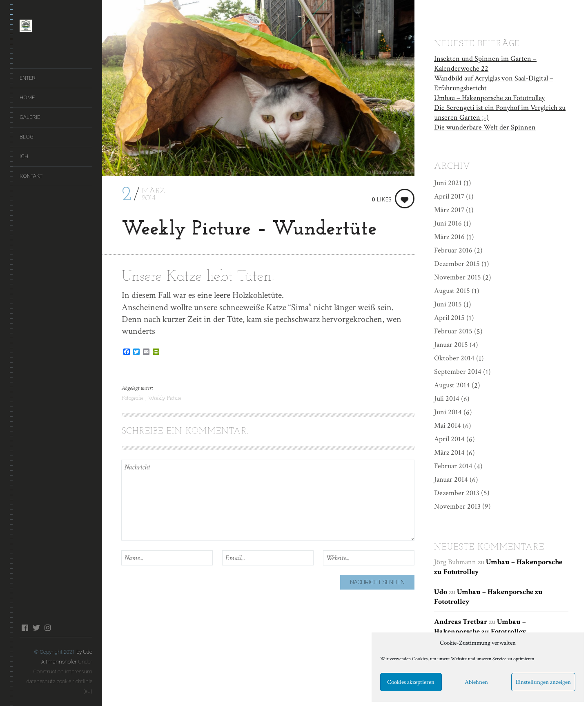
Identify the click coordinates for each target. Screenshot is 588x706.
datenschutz (41, 681)
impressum (79, 671)
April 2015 (449, 318)
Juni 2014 (448, 412)
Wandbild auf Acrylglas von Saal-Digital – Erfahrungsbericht (494, 83)
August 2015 (452, 291)
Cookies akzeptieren (411, 682)
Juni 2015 (448, 304)
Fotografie (134, 398)
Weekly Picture (165, 398)
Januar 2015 (451, 345)
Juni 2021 (448, 183)
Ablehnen (476, 682)
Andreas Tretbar (461, 622)
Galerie (30, 117)
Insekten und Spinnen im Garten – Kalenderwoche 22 (485, 64)
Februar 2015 (453, 331)
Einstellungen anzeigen (543, 682)
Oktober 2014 (454, 358)
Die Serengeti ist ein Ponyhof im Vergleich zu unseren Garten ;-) (500, 113)
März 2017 (449, 210)
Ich (24, 156)
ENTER (28, 78)
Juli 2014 (447, 399)
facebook (25, 628)
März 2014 (449, 452)
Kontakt (31, 176)
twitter (36, 628)
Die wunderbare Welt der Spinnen (485, 127)
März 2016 (449, 237)
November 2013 (457, 506)
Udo (441, 592)
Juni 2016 (448, 223)
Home (27, 97)
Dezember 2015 (457, 264)
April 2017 (449, 196)
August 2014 (452, 385)
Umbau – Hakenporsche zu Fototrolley (489, 98)
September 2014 (458, 372)
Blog (27, 137)
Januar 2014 (451, 479)
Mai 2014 (448, 426)
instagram (48, 628)
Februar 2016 (453, 250)
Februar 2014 (453, 466)
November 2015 (458, 277)
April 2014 (449, 439)
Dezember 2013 (457, 493)
